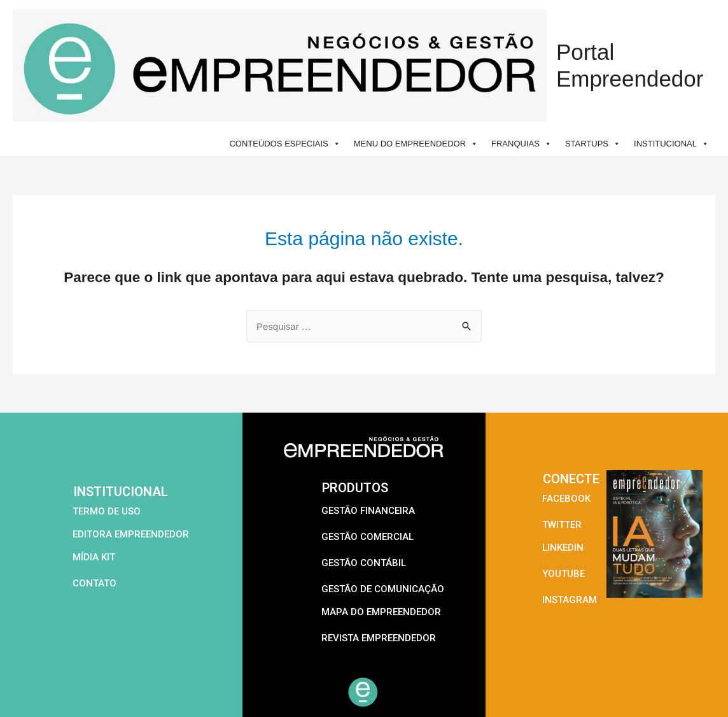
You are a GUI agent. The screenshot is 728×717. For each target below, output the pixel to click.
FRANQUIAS (521, 144)
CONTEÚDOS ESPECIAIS (284, 144)
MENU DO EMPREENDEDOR (416, 144)
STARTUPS (593, 144)
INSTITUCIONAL (671, 144)
